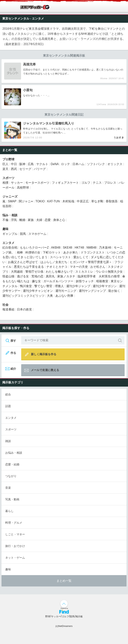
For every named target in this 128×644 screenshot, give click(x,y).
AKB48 (56, 248)
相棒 (20, 252)
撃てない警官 (43, 286)
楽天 (5, 169)
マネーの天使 (79, 267)
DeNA (55, 164)
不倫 (5, 220)
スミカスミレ (84, 272)
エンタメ (38, 19)
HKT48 (79, 248)
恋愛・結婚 (12, 464)
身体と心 (59, 220)
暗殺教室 (102, 281)
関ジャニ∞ (26, 201)
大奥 (50, 296)
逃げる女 (23, 276)
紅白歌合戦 (10, 248)
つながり (11, 476)
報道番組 (8, 309)
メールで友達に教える (42, 371)
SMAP (12, 201)
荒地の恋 (37, 276)
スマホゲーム (37, 234)
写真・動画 (12, 499)
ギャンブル (10, 234)
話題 (8, 406)
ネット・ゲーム (15, 558)
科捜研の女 (33, 252)
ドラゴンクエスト (93, 252)
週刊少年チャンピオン (38, 291)
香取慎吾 (112, 201)
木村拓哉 (68, 201)
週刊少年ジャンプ (78, 286)
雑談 (8, 441)
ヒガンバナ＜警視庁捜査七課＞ (91, 262)
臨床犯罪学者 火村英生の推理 (99, 276)
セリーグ (25, 169)
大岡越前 (17, 272)
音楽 (8, 488)
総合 (8, 394)
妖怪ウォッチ (85, 281)
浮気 (14, 220)
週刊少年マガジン (105, 286)
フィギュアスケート (65, 183)
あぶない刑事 (64, 296)
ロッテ (66, 164)
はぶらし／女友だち (54, 262)
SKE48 (68, 248)
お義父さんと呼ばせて (23, 262)
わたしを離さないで (59, 272)
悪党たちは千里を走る (29, 267)
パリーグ (40, 169)
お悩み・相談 (14, 453)
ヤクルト (42, 164)
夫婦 (39, 220)
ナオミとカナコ (57, 267)
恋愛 (48, 220)
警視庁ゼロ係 (34, 272)
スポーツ (8, 178)
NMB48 (91, 248)
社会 (5, 305)
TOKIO (40, 201)
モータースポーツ (37, 183)
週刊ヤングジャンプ (92, 291)
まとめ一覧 (64, 581)
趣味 (5, 229)
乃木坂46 (105, 248)
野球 (48, 616)
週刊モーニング (66, 291)
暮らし (9, 511)
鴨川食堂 (26, 286)
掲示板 (79, 616)
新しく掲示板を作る (40, 354)
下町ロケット (52, 252)
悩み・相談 (10, 215)
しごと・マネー (15, 534)
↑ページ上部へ (64, 604)
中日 (14, 164)
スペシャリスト (60, 257)
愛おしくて (81, 257)
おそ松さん (98, 267)
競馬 (23, 234)
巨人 (5, 164)
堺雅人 (59, 286)
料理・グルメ (14, 523)
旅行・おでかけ (15, 546)
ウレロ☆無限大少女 (109, 272)
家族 (31, 220)
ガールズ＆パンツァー (58, 281)
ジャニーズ (10, 197)
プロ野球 (8, 159)
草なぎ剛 (97, 201)
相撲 (5, 183)
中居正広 (83, 201)
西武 (14, 169)
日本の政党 (24, 309)
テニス (97, 183)
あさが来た (71, 252)
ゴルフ (86, 183)
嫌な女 (36, 281)
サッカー (17, 183)
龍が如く (114, 291)
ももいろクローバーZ (34, 248)
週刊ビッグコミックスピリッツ (23, 296)
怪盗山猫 (8, 276)
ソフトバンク (96, 164)
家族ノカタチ (66, 276)
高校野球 (23, 188)
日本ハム (78, 164)
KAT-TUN (53, 201)
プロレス (110, 183)
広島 (31, 164)
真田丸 (50, 276)
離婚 (22, 220)
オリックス (115, 164)
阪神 (22, 164)
